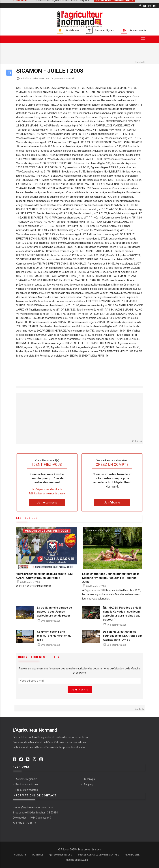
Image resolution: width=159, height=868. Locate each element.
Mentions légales (77, 860)
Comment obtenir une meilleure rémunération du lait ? (54, 636)
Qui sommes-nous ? (61, 855)
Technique (90, 779)
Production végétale (27, 790)
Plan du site (132, 855)
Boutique (38, 855)
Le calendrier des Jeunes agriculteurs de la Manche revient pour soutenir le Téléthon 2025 (111, 578)
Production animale (27, 784)
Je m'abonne (63, 30)
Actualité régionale (26, 779)
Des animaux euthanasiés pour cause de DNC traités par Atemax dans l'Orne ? (123, 636)
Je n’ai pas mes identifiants (47, 489)
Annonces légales (98, 30)
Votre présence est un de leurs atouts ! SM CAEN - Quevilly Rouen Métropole (44, 576)
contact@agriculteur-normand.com (33, 807)
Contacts (20, 855)
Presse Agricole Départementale (98, 855)
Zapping (88, 784)
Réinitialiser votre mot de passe (47, 494)
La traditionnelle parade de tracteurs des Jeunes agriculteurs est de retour (54, 612)
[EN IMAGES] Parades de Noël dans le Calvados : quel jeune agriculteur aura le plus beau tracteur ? (122, 614)
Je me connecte (136, 30)
